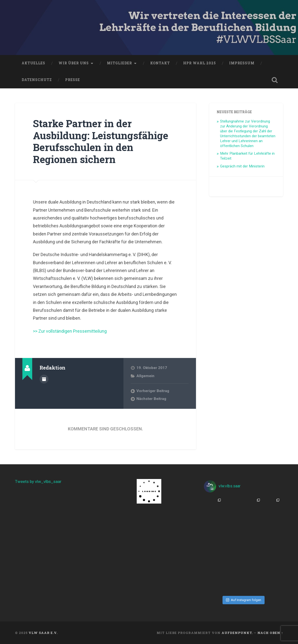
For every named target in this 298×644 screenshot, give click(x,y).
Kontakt (160, 63)
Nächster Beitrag (151, 399)
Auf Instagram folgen (244, 600)
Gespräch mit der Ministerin (242, 166)
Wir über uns (74, 63)
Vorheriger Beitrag (153, 391)
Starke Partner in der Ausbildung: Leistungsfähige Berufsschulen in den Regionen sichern (101, 141)
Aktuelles (33, 63)
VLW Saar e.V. (43, 633)
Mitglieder (119, 63)
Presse (73, 80)
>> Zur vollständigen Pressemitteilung (70, 331)
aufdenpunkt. (237, 633)
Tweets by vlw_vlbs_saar (38, 481)
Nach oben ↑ (270, 633)
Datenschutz (37, 80)
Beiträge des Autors (44, 379)
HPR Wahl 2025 (200, 63)
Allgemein (145, 376)
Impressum (242, 63)
